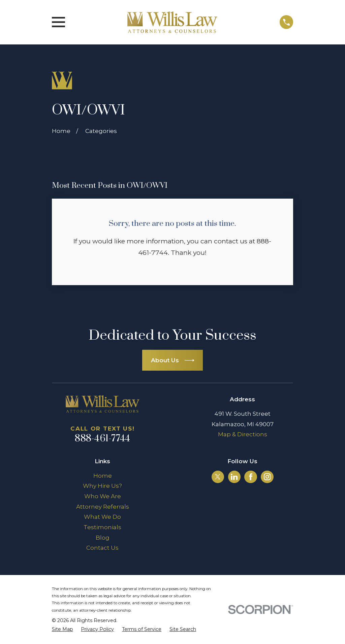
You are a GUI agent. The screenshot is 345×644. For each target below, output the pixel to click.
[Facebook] (251, 477)
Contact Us (102, 548)
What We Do (102, 517)
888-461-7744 (102, 439)
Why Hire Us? (102, 486)
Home (103, 476)
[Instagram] (267, 477)
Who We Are (103, 496)
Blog (103, 538)
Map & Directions (243, 434)
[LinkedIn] (234, 477)
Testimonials (102, 527)
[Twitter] (218, 477)
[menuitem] (62, 630)
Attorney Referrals (103, 507)
